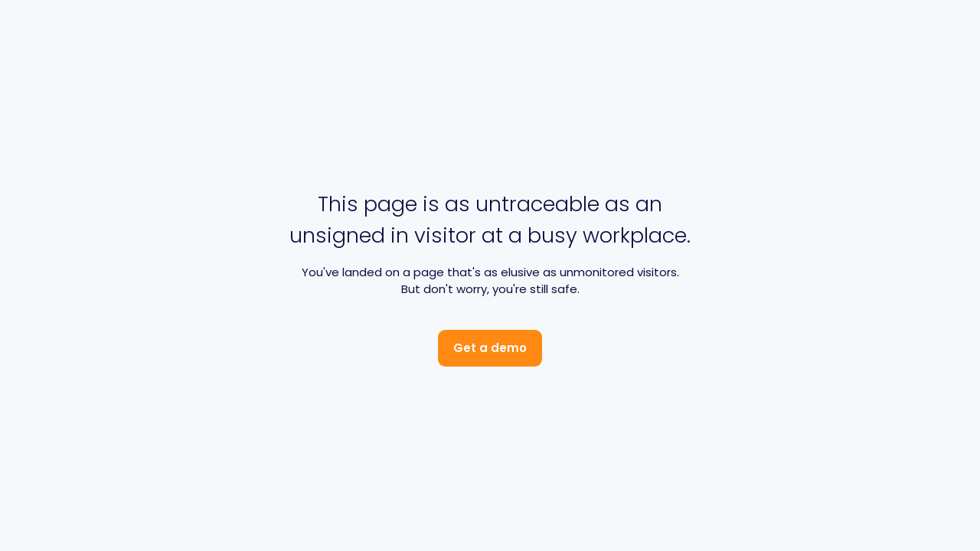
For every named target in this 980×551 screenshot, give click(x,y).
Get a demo (490, 348)
